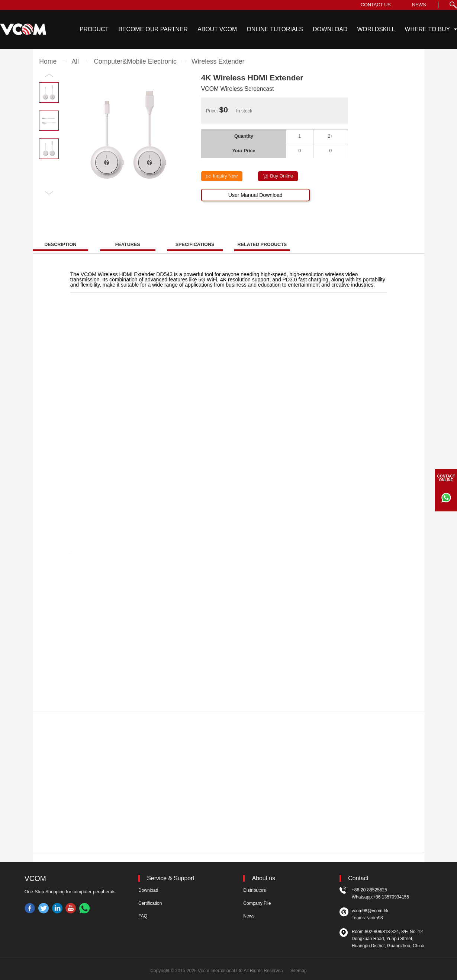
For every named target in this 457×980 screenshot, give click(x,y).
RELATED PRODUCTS (262, 252)
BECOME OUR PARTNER (153, 29)
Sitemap (299, 971)
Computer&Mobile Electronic (135, 68)
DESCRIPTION (60, 252)
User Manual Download (255, 202)
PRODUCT (94, 29)
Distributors (255, 890)
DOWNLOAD (330, 29)
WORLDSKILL (376, 29)
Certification (150, 903)
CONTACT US (376, 5)
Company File (257, 903)
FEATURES (128, 252)
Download (148, 890)
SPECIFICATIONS (195, 252)
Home (48, 68)
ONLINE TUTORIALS (275, 29)
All (75, 68)
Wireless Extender (218, 68)
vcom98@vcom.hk (370, 911)
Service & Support (170, 878)
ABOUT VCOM (217, 29)
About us (264, 878)
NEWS (419, 5)
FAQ (143, 916)
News (249, 916)
